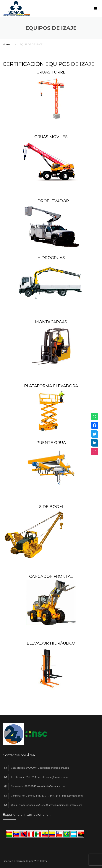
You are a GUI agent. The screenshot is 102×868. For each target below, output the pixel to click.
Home (7, 44)
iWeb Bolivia (41, 861)
